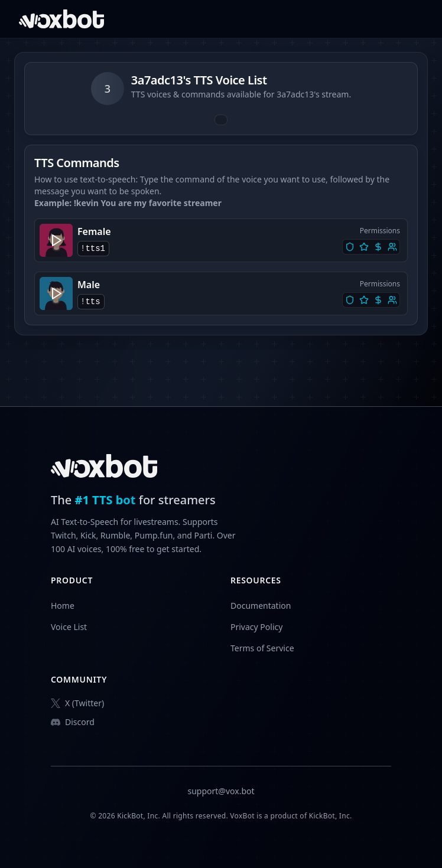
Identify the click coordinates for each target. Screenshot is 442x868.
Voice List (69, 627)
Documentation (261, 606)
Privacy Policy (256, 627)
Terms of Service (262, 648)
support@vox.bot (221, 791)
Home (63, 606)
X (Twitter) (77, 703)
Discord (73, 722)
